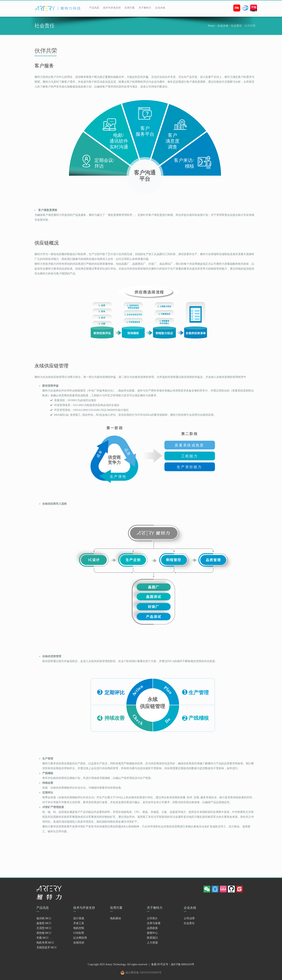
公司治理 (189, 918)
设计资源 (79, 918)
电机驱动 (116, 918)
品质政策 (152, 928)
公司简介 (152, 918)
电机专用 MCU (45, 943)
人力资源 (152, 943)
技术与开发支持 (112, 8)
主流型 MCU (44, 928)
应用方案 (130, 8)
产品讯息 (94, 8)
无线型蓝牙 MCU (47, 947)
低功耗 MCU (44, 918)
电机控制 (79, 928)
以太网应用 (80, 938)
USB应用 (79, 933)
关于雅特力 (145, 8)
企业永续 (160, 8)
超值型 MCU (44, 923)
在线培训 (79, 943)
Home (211, 26)
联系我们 (152, 938)
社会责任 (236, 26)
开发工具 (79, 923)
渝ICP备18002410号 (183, 964)
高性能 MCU (44, 933)
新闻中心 (152, 933)
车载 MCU (43, 938)
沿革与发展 (154, 923)
